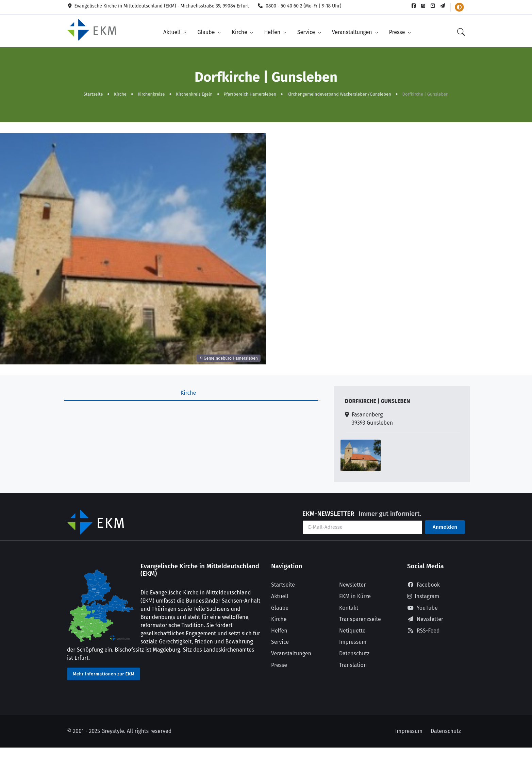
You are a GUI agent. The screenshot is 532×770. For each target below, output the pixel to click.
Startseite (93, 93)
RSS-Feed (423, 630)
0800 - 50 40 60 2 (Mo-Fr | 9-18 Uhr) (299, 6)
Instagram (423, 596)
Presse (398, 32)
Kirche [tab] (188, 392)
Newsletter (352, 584)
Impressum (353, 641)
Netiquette (352, 630)
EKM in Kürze (355, 596)
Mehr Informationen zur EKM (104, 673)
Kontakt (349, 607)
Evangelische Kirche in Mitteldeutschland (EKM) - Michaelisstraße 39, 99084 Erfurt (158, 6)
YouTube (422, 607)
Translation (353, 664)
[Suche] (461, 32)
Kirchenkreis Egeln (194, 93)
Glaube (207, 32)
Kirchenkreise (151, 93)
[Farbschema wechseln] (459, 7)
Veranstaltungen (353, 32)
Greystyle (113, 730)
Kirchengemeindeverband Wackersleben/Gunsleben (339, 93)
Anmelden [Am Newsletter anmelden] (445, 526)
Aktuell (173, 32)
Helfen (273, 32)
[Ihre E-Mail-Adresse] (362, 527)
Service (307, 32)
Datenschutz (354, 653)
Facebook (423, 584)
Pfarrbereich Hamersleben (250, 93)
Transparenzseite (360, 618)
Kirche (240, 32)
